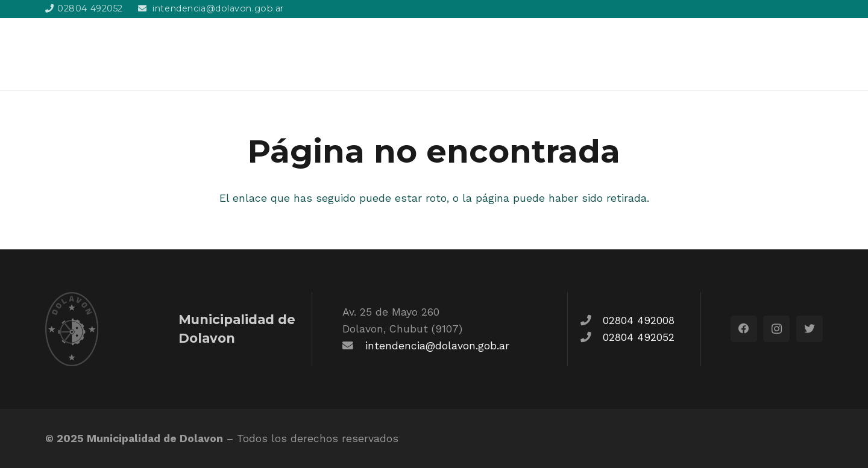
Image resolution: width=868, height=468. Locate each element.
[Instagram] (776, 329)
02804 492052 (639, 337)
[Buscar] (816, 54)
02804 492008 (639, 320)
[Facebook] (744, 329)
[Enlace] (113, 54)
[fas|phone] (591, 320)
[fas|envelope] (354, 346)
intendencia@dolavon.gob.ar (437, 346)
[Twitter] (810, 329)
